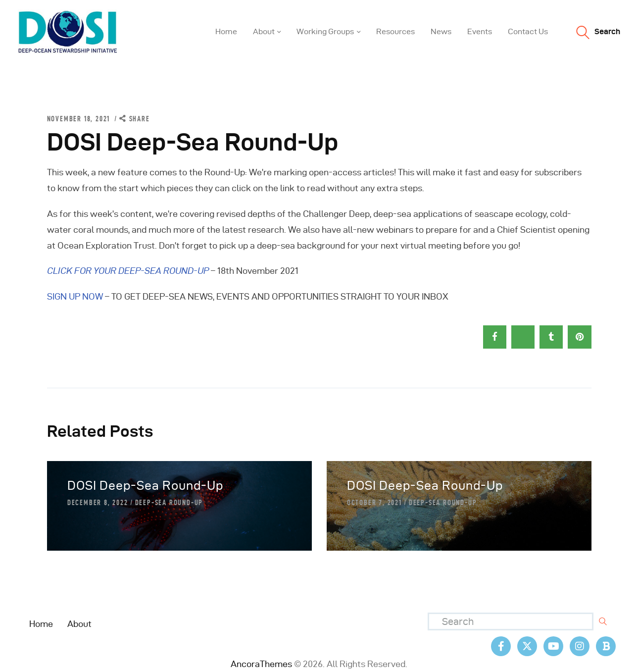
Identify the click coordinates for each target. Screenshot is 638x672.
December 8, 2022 (98, 503)
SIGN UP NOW (75, 296)
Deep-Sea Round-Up (169, 503)
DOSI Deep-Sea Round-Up (145, 486)
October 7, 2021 (374, 503)
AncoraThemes (261, 664)
